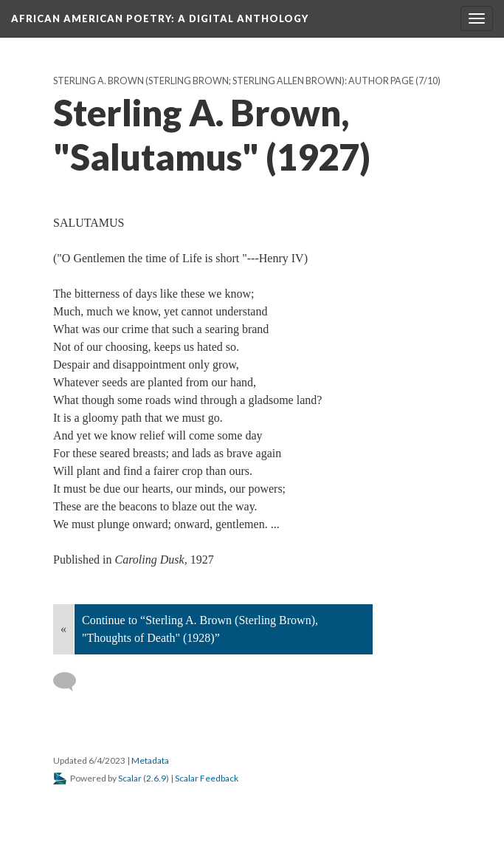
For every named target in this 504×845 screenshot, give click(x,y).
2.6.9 (156, 778)
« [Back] (63, 629)
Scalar (130, 778)
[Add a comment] (71, 682)
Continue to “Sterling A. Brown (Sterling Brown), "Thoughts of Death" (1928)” (200, 629)
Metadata (150, 760)
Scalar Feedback (207, 778)
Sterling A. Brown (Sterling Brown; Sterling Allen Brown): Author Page (234, 81)
